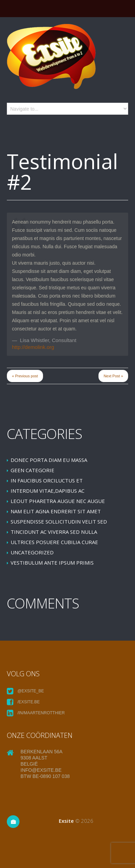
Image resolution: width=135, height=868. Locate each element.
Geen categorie (32, 470)
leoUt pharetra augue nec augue (58, 501)
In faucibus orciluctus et (47, 480)
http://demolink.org (33, 347)
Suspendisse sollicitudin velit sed (59, 521)
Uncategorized (32, 552)
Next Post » (113, 376)
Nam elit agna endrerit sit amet (56, 511)
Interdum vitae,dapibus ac (48, 491)
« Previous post (25, 376)
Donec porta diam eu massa (49, 460)
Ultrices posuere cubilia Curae (54, 542)
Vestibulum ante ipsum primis (52, 563)
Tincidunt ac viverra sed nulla (54, 532)
